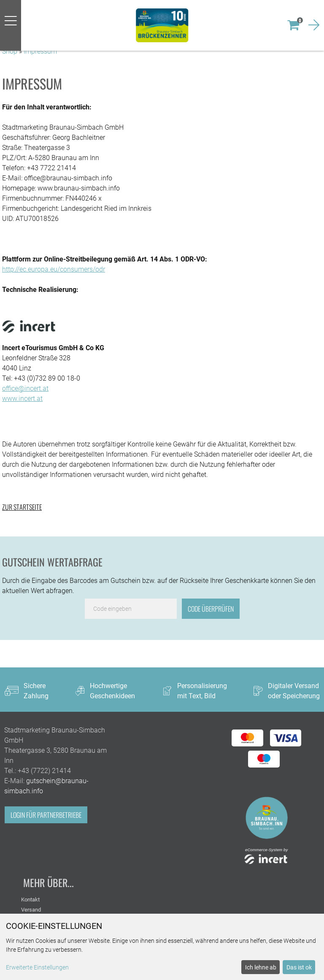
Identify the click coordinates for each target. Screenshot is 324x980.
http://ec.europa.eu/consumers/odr (54, 269)
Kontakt (30, 900)
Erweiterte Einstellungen (37, 967)
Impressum (40, 51)
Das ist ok (299, 967)
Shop (10, 51)
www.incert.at (22, 399)
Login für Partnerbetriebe (46, 815)
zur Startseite (22, 507)
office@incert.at (25, 388)
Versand (31, 910)
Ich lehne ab (261, 967)
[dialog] (162, 947)
